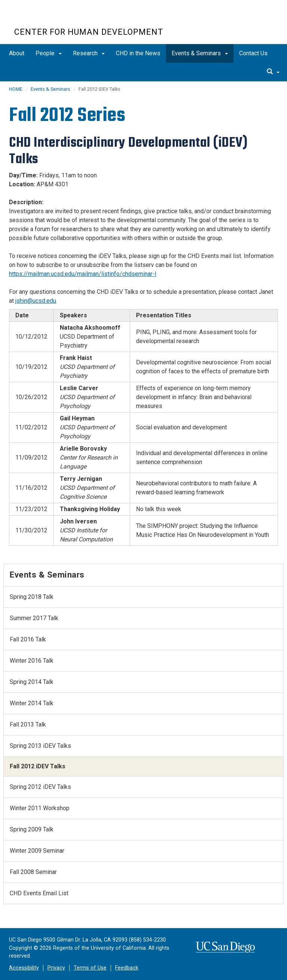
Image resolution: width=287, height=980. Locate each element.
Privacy (56, 968)
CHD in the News (138, 53)
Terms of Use (90, 968)
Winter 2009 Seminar (37, 851)
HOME (16, 89)
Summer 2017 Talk (34, 618)
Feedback (127, 968)
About (17, 53)
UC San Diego (57, 18)
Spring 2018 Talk (32, 597)
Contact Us (253, 53)
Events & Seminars (200, 53)
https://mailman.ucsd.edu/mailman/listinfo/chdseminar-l (83, 274)
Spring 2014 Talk (32, 682)
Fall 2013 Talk (28, 724)
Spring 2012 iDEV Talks (40, 787)
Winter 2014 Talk (32, 703)
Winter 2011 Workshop (40, 808)
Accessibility (24, 968)
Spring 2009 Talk (32, 829)
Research (89, 53)
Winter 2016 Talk (32, 661)
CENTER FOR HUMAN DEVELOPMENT (89, 32)
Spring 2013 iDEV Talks (40, 746)
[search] (273, 72)
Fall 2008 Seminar (33, 872)
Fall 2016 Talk (28, 639)
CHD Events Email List (39, 893)
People (49, 53)
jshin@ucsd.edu (36, 301)
